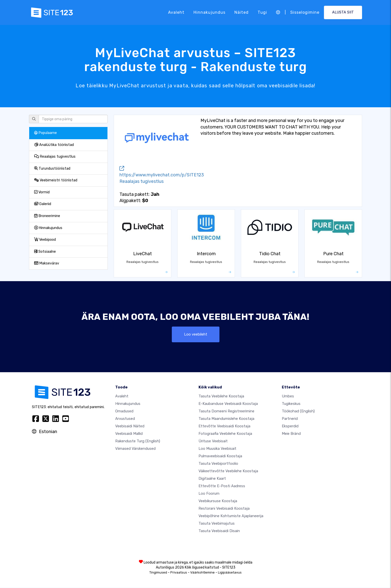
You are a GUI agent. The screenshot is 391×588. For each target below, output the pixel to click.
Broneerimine (47, 216)
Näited (242, 12)
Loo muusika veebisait (217, 449)
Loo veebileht (195, 334)
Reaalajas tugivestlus (55, 157)
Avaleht (176, 12)
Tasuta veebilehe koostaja (221, 397)
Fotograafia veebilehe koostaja (225, 434)
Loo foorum (209, 494)
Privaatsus (179, 573)
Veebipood (45, 240)
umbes (288, 397)
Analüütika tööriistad (54, 145)
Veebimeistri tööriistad (56, 180)
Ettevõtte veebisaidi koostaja (224, 427)
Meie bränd (291, 434)
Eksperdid (290, 427)
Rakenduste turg (138, 442)
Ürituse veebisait (213, 442)
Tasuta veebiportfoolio (218, 464)
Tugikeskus (291, 404)
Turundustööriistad (52, 169)
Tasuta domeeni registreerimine (226, 412)
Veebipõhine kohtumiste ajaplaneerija (231, 516)
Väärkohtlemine (202, 573)
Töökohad (298, 412)
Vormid (42, 192)
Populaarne (46, 133)
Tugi (262, 12)
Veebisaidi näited (130, 427)
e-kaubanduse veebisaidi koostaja (228, 404)
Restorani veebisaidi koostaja (224, 509)
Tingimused (158, 573)
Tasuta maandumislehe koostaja (226, 419)
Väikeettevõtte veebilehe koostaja (228, 471)
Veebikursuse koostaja (218, 501)
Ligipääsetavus (230, 573)
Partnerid (290, 419)
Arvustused (125, 419)
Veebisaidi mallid (129, 434)
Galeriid (43, 204)
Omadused (124, 412)
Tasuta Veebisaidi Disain (219, 531)
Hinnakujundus (209, 12)
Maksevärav (47, 263)
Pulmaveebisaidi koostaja (220, 457)
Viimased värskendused (135, 449)
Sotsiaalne (45, 252)
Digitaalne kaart (212, 479)
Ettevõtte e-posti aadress (222, 486)
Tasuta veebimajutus (217, 524)
